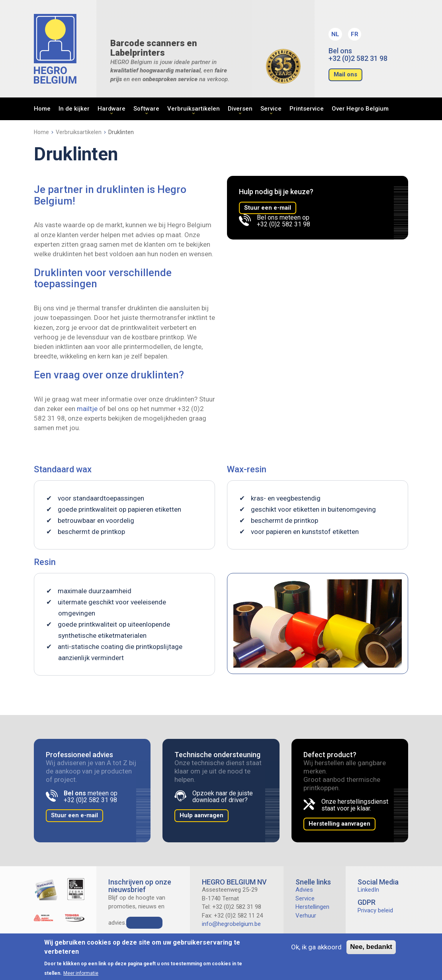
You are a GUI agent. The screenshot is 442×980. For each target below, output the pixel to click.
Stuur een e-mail (268, 208)
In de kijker (74, 109)
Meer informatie (81, 973)
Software (146, 109)
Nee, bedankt (371, 947)
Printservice (307, 109)
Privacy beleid (375, 910)
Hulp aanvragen (201, 815)
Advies (304, 890)
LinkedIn (368, 890)
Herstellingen (312, 907)
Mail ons (345, 74)
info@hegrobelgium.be (231, 924)
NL (335, 34)
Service (271, 109)
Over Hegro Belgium (360, 109)
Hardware (111, 109)
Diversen (240, 109)
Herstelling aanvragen (339, 824)
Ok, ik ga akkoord (316, 947)
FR (355, 34)
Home (42, 109)
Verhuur (306, 916)
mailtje (87, 409)
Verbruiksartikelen (194, 109)
